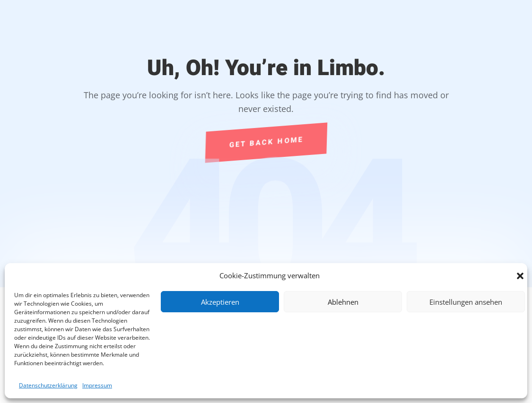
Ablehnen (343, 302)
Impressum (97, 385)
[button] (520, 276)
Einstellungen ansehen (466, 302)
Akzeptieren (220, 302)
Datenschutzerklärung (48, 385)
